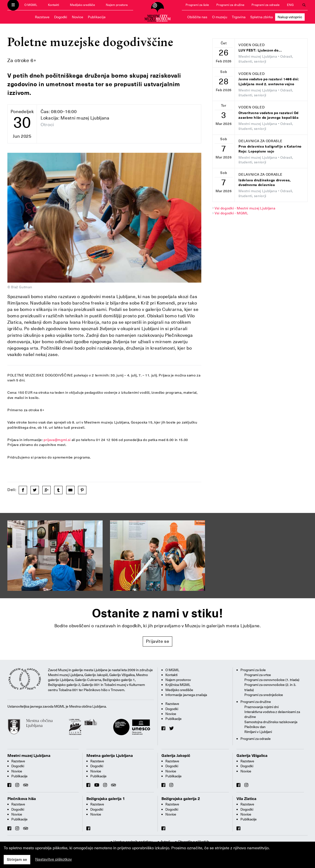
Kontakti (54, 5)
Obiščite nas (197, 17)
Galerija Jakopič (176, 756)
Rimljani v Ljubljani (258, 732)
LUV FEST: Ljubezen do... (260, 50)
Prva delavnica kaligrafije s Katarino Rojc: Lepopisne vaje (270, 149)
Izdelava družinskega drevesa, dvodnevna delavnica (265, 183)
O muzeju (220, 17)
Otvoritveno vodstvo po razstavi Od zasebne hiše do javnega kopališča (268, 115)
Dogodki (61, 17)
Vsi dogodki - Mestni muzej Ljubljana (245, 208)
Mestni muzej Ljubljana (29, 756)
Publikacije (97, 17)
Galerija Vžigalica (252, 756)
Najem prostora (117, 5)
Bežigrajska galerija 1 (106, 799)
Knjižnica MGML (178, 685)
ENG (290, 5)
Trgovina (239, 17)
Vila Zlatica (246, 799)
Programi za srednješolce (264, 695)
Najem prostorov (178, 680)
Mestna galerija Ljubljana (110, 756)
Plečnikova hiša (22, 799)
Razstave (42, 17)
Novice (78, 17)
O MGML (31, 5)
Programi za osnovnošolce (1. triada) (272, 680)
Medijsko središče (82, 5)
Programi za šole (197, 5)
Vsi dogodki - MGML (231, 213)
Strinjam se (17, 860)
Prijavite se (158, 641)
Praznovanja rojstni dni (261, 707)
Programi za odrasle (266, 5)
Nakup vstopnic (290, 17)
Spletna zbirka (262, 17)
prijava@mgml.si (57, 440)
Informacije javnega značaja (186, 695)
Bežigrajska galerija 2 (181, 799)
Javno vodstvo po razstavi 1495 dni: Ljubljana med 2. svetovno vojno (269, 82)
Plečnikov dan (255, 727)
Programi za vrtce (258, 675)
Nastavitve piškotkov (54, 859)
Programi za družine (230, 5)
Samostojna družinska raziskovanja (271, 722)
